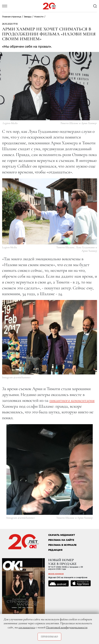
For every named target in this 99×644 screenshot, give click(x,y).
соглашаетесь (27, 627)
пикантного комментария (72, 400)
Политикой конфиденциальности (67, 627)
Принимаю (49, 637)
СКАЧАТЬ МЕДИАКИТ (62, 535)
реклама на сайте (61, 540)
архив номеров (56, 574)
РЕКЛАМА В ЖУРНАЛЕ (62, 545)
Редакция (55, 550)
